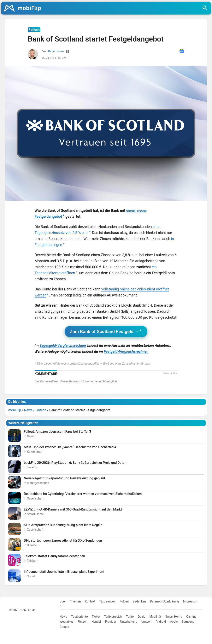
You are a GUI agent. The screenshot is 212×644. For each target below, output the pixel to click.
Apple (174, 622)
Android (161, 622)
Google (64, 627)
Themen (75, 602)
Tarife (130, 617)
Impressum (191, 602)
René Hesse (56, 51)
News (63, 617)
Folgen (124, 602)
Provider (110, 622)
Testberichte (79, 617)
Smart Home (174, 617)
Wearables (67, 622)
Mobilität (155, 617)
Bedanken (139, 602)
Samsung (188, 622)
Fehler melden (170, 373)
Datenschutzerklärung (165, 602)
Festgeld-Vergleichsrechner (126, 351)
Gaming (191, 617)
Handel (96, 622)
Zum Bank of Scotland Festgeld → (104, 331)
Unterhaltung (129, 622)
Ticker (96, 617)
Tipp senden (108, 602)
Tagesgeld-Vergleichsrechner (63, 345)
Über (63, 602)
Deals (142, 617)
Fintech (83, 622)
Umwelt (146, 622)
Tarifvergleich (113, 617)
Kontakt (90, 602)
